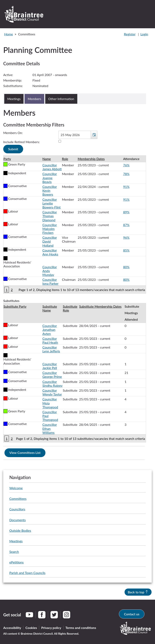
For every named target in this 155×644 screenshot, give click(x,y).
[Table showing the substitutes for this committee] (75, 373)
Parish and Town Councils (27, 573)
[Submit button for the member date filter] (13, 149)
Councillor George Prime (52, 375)
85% (126, 250)
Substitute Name (50, 308)
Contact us (132, 614)
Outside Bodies (20, 530)
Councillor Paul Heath (50, 340)
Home (9, 34)
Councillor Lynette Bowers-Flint (52, 203)
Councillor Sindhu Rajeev (52, 384)
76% (126, 165)
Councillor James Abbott (52, 167)
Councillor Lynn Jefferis (51, 349)
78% (126, 174)
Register (130, 34)
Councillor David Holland (50, 241)
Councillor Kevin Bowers (50, 190)
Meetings (16, 541)
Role (65, 159)
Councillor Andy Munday (50, 271)
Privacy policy (51, 628)
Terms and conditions (81, 628)
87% (126, 225)
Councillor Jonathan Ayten (50, 330)
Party (7, 159)
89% (126, 212)
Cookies (31, 628)
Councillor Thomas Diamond (50, 216)
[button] (94, 135)
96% (126, 237)
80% (126, 267)
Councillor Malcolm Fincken (50, 229)
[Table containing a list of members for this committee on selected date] (75, 224)
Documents (18, 520)
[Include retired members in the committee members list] (60, 141)
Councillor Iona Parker (50, 281)
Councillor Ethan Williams (50, 428)
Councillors (17, 509)
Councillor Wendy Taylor (52, 392)
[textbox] (78, 135)
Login (144, 34)
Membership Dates (91, 159)
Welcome (16, 488)
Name (47, 159)
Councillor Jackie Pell (50, 366)
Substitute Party (15, 306)
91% (126, 187)
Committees (18, 499)
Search (14, 552)
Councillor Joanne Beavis (50, 178)
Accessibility (12, 628)
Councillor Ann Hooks (50, 252)
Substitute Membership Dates (100, 306)
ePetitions (16, 562)
